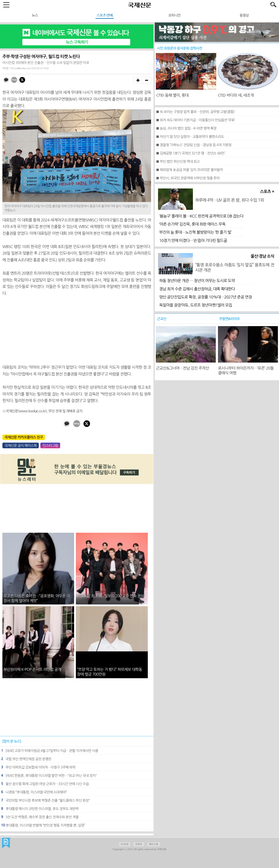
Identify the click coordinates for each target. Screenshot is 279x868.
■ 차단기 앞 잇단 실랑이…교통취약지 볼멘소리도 (190, 137)
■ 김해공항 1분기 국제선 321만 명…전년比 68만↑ (191, 153)
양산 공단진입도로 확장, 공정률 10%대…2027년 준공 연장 (205, 297)
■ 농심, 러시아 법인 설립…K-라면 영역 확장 (186, 128)
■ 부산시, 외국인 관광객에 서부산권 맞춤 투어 (188, 178)
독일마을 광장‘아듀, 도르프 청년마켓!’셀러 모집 (196, 305)
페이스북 (154, 844)
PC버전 (125, 844)
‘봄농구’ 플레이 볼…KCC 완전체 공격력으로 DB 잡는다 (201, 216)
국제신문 (6, 843)
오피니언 (174, 15)
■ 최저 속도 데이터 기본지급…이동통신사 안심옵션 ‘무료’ (195, 120)
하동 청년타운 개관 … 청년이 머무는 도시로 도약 (197, 281)
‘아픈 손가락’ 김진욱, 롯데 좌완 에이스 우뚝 (192, 224)
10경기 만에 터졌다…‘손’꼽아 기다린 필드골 (193, 241)
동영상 (244, 15)
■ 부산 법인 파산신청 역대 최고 (178, 161)
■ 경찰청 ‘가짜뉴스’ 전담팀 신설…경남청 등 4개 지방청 (194, 145)
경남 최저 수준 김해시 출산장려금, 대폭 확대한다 (197, 289)
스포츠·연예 (105, 15)
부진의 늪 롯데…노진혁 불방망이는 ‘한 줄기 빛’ (195, 232)
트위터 (139, 844)
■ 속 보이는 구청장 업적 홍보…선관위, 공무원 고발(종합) (195, 112)
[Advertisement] (77, 330)
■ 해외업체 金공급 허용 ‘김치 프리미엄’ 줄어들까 (189, 170)
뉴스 (35, 15)
